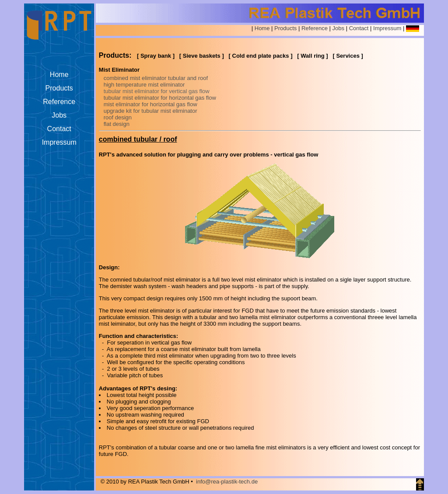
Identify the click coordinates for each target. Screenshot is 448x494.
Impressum (387, 28)
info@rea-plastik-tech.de (227, 482)
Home (262, 28)
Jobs (338, 28)
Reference (315, 28)
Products (285, 28)
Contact (359, 28)
